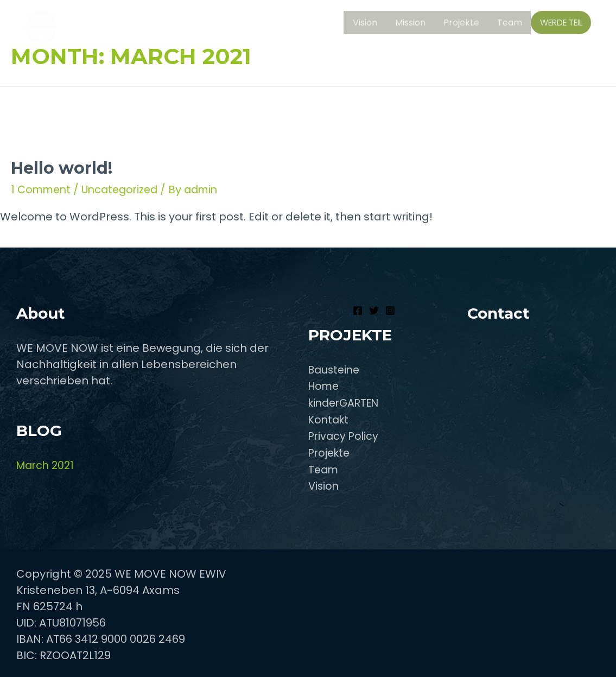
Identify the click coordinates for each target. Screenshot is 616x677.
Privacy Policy (345, 435)
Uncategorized (125, 189)
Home (325, 386)
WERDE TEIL (562, 24)
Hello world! (62, 168)
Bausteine (336, 370)
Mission (416, 23)
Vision (373, 23)
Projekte (466, 23)
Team (512, 23)
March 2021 (47, 465)
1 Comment (43, 189)
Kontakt (330, 419)
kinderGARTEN (347, 402)
